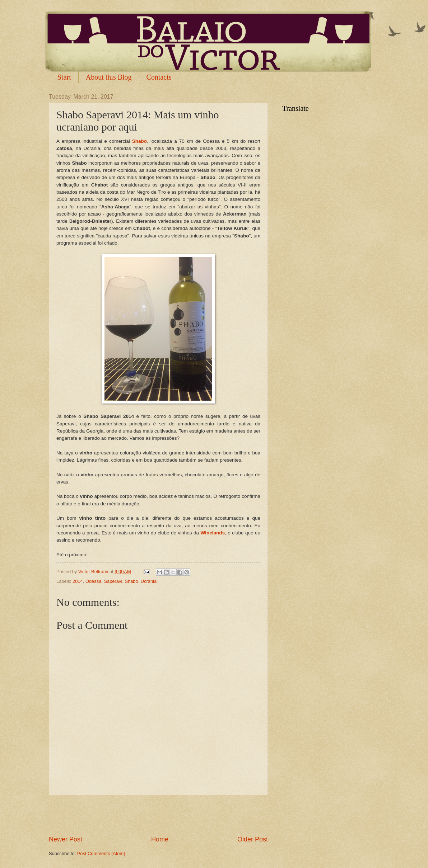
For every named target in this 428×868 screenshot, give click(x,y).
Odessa (93, 581)
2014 (78, 581)
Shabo (131, 581)
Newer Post (66, 839)
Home (160, 839)
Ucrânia (149, 581)
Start (64, 77)
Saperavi (113, 581)
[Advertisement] (158, 815)
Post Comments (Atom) (101, 853)
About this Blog (109, 77)
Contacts (159, 77)
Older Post (253, 839)
